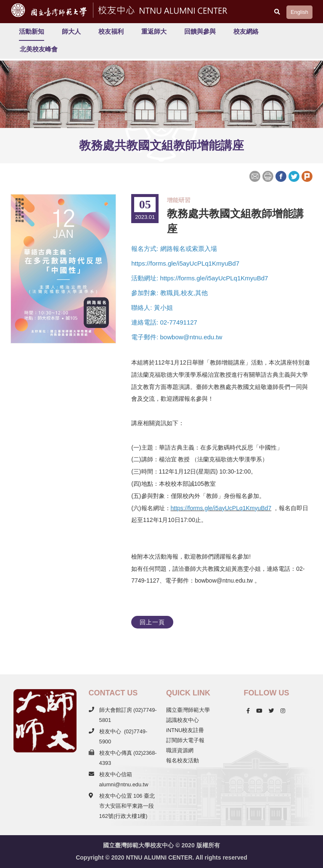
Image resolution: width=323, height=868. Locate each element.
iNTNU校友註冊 (185, 730)
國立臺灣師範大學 (188, 710)
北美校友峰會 (39, 49)
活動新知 (32, 31)
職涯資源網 (180, 750)
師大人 (71, 31)
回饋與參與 (200, 31)
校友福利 (111, 31)
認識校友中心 (183, 720)
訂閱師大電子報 (185, 740)
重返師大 (154, 31)
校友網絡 (246, 31)
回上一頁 (152, 622)
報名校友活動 (183, 760)
